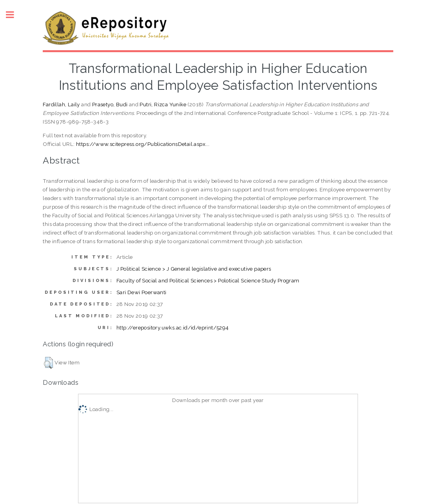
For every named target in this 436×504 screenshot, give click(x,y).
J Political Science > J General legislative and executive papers (194, 269)
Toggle (14, 15)
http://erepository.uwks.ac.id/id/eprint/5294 (173, 328)
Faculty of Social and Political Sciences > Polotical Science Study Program (208, 280)
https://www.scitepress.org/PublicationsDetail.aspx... (143, 144)
